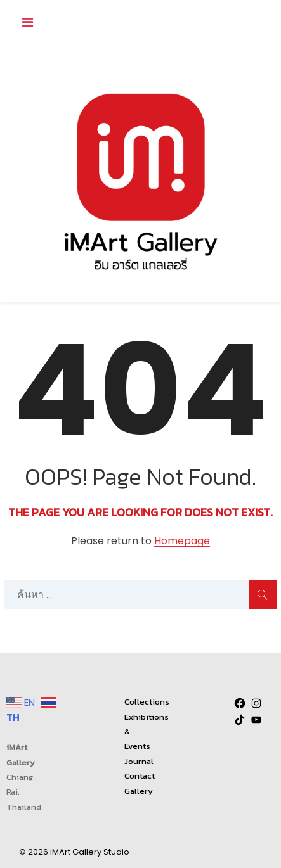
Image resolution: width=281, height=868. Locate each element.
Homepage (182, 541)
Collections (147, 702)
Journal (139, 761)
